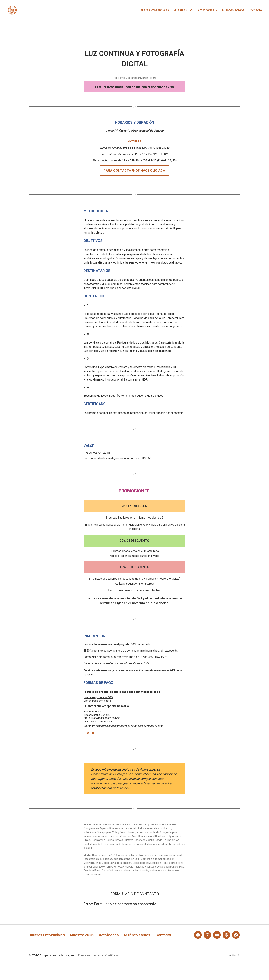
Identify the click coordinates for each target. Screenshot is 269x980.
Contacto (255, 13)
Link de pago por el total (98, 706)
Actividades (206, 13)
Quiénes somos (233, 13)
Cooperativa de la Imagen (58, 970)
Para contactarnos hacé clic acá (134, 176)
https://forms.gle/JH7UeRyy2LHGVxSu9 (142, 662)
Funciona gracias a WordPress (100, 970)
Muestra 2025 (183, 13)
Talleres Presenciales (154, 13)
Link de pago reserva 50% (98, 703)
